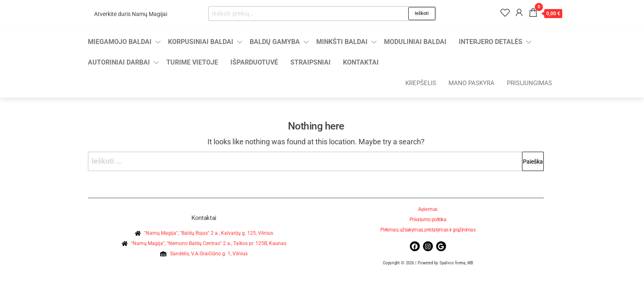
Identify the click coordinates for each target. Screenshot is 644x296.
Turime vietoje (192, 62)
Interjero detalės (491, 42)
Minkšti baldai (342, 42)
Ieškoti (422, 13)
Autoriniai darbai (119, 62)
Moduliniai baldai (415, 42)
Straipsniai (310, 62)
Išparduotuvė (254, 62)
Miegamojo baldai (120, 42)
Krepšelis (421, 83)
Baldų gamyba (275, 42)
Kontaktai (361, 62)
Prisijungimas (529, 83)
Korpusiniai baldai (201, 42)
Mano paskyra (471, 83)
